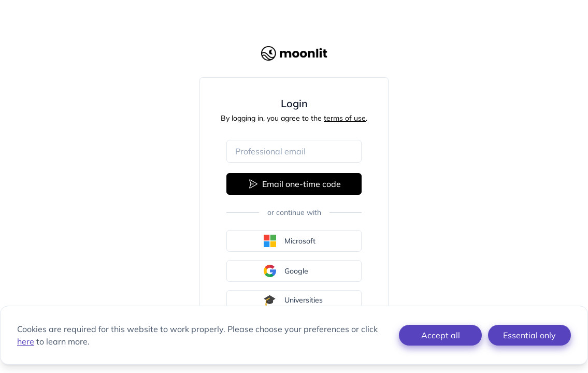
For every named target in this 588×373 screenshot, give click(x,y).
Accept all (441, 335)
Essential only (529, 335)
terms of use (345, 118)
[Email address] (294, 151)
